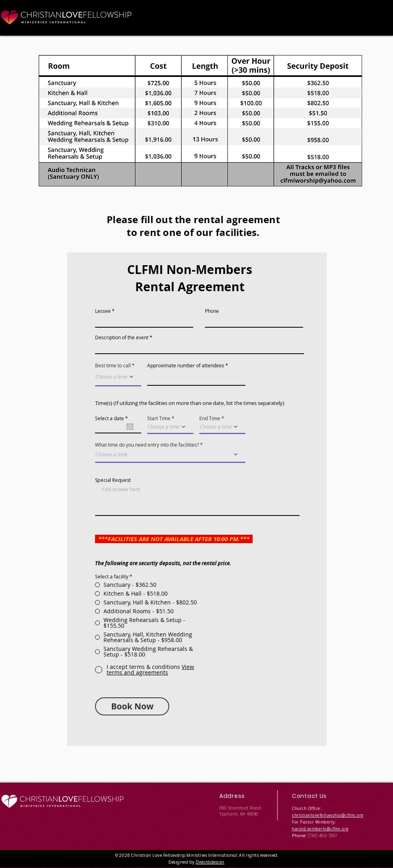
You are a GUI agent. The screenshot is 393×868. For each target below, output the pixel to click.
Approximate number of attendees (186, 365)
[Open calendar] (130, 427)
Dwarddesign (210, 862)
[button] (150, 670)
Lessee (103, 311)
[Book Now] (132, 706)
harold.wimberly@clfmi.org (320, 829)
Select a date (113, 418)
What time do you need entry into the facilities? (147, 445)
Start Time (159, 418)
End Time (210, 418)
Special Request (113, 480)
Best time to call (113, 365)
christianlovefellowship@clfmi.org (328, 815)
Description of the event (122, 337)
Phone (212, 311)
